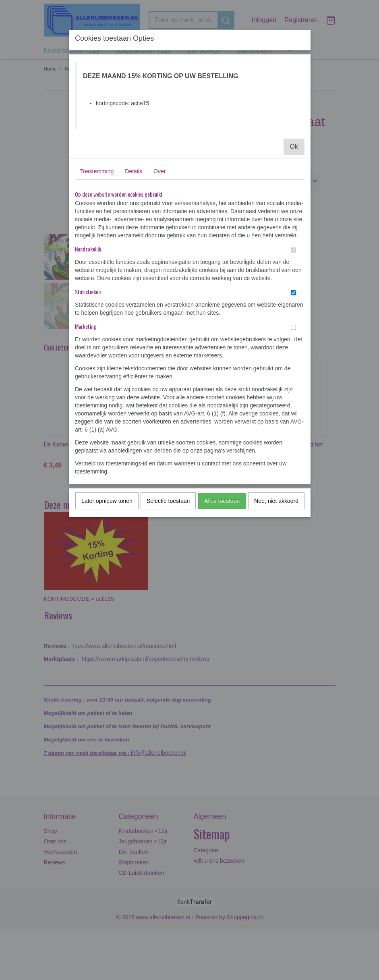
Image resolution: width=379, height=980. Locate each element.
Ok (294, 146)
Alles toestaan (222, 501)
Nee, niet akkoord (276, 501)
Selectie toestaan (168, 501)
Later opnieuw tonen (107, 501)
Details (134, 171)
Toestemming (97, 171)
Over (159, 171)
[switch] (293, 250)
